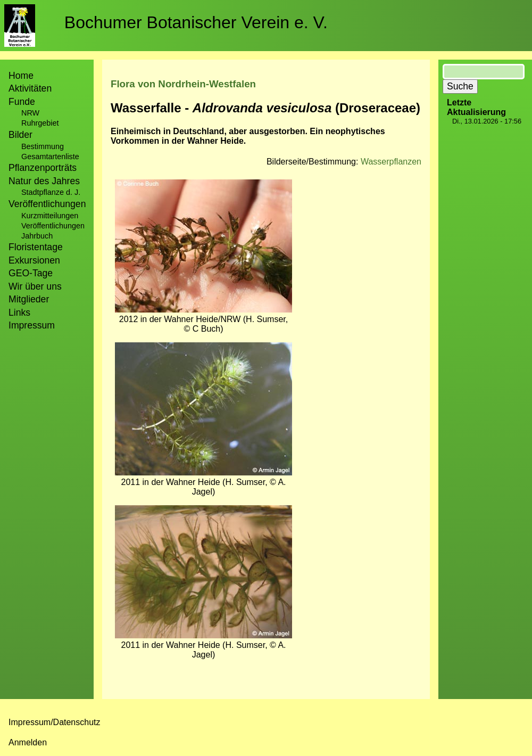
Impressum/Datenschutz (55, 722)
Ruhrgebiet (40, 123)
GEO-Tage (31, 273)
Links (19, 313)
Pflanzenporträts (43, 168)
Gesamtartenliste (50, 157)
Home (21, 76)
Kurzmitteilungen (50, 216)
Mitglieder (29, 299)
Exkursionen (34, 260)
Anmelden (28, 742)
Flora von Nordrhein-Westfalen (183, 84)
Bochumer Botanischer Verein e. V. (196, 22)
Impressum (32, 325)
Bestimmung (43, 146)
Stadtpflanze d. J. (51, 192)
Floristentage (36, 247)
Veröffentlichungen (53, 226)
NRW (30, 113)
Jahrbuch (37, 236)
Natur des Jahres (44, 181)
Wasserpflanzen (391, 162)
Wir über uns (35, 286)
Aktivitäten (30, 88)
